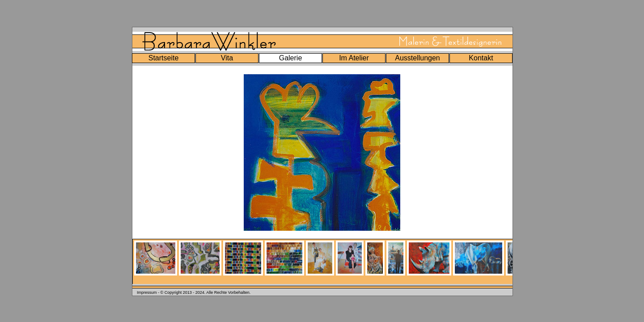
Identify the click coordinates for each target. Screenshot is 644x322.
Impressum (147, 292)
